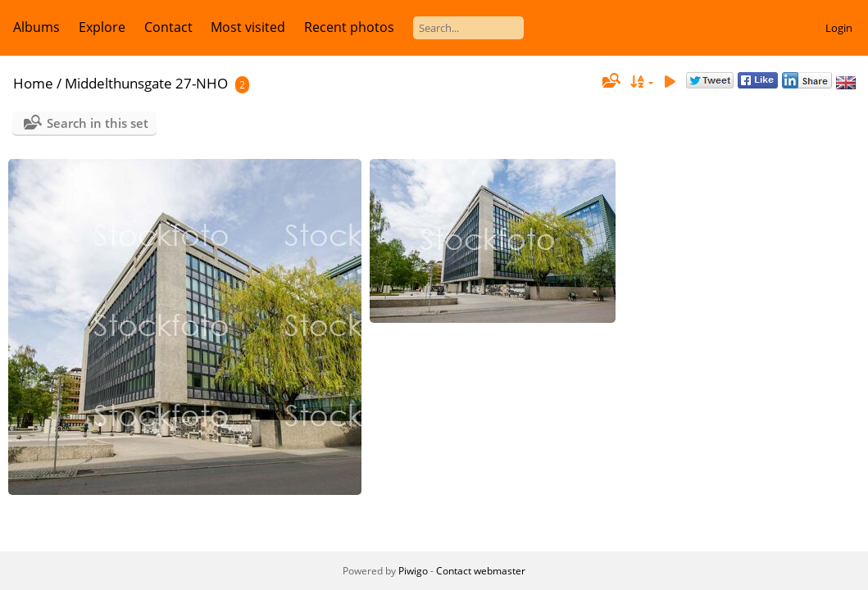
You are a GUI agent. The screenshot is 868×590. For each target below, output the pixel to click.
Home (33, 83)
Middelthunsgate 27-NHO (146, 83)
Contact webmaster (481, 571)
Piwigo (413, 571)
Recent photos (349, 27)
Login (839, 28)
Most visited (248, 27)
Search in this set (98, 123)
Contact (168, 27)
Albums (36, 27)
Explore (102, 27)
